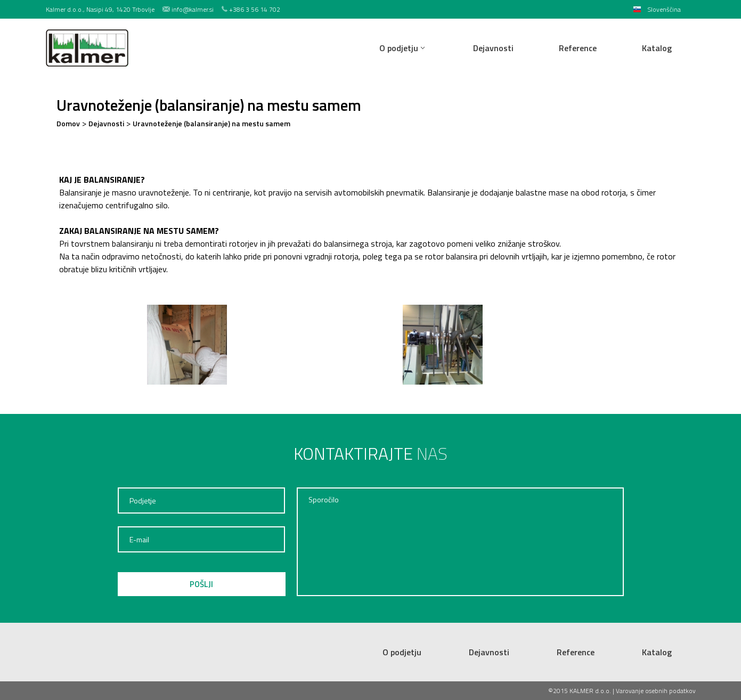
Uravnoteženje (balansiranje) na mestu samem (211, 123)
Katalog (657, 48)
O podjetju (399, 48)
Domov (68, 123)
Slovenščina (664, 9)
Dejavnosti (493, 48)
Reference (578, 48)
